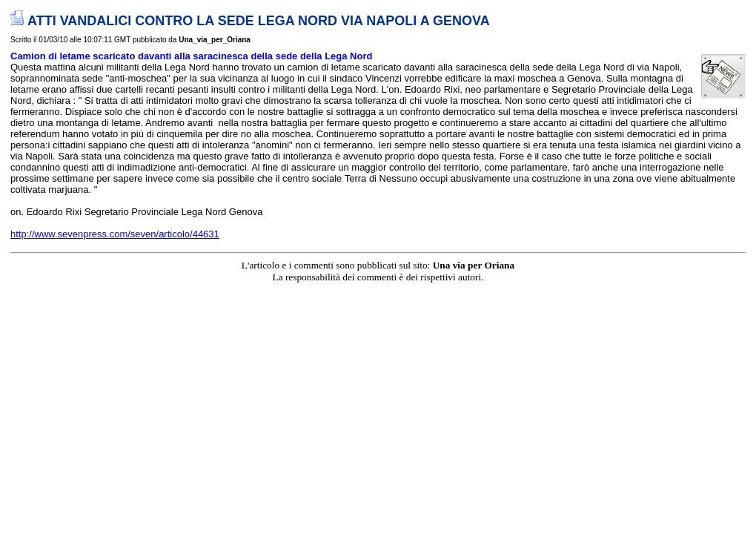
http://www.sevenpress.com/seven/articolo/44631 (115, 234)
